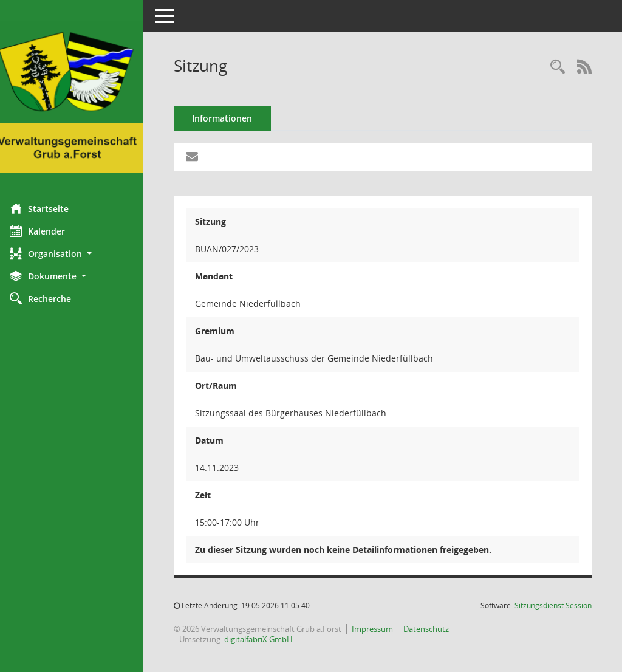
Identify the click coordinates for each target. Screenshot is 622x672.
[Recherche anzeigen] (558, 67)
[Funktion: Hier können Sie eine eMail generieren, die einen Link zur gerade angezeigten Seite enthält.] (200, 157)
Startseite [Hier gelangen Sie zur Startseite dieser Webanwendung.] (48, 208)
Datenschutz (435, 629)
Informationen (231, 118)
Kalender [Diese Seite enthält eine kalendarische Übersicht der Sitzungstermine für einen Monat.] (46, 231)
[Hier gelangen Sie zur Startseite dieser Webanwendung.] (76, 97)
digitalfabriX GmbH (267, 639)
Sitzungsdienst (553, 605)
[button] (76, 254)
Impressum (381, 629)
